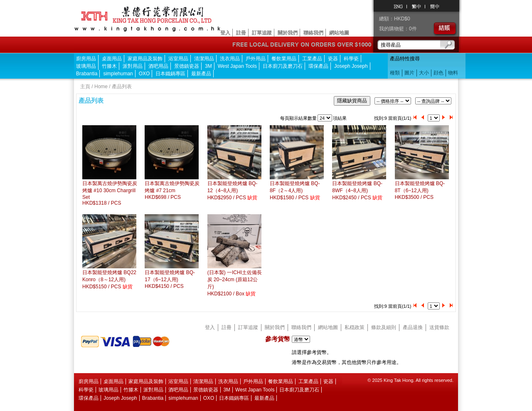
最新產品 (201, 74)
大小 (424, 73)
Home (101, 87)
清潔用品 (204, 59)
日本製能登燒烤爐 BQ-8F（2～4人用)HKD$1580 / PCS (295, 191)
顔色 (438, 73)
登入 (225, 33)
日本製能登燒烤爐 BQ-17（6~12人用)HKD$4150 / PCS (170, 279)
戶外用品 (256, 59)
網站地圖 (339, 33)
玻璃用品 (86, 66)
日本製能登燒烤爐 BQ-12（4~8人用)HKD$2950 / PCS (233, 191)
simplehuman (118, 74)
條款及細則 (384, 327)
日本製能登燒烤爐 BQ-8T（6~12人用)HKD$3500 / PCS (420, 190)
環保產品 (318, 66)
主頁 (85, 87)
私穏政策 (355, 327)
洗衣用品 (230, 59)
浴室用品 (178, 59)
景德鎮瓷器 (187, 66)
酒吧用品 (158, 66)
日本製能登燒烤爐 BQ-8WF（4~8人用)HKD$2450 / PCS (357, 191)
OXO (144, 74)
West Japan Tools (237, 66)
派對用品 (133, 66)
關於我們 (288, 33)
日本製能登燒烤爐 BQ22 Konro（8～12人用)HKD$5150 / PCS (109, 280)
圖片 (409, 73)
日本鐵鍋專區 (170, 74)
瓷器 (333, 59)
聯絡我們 (313, 33)
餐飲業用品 (284, 59)
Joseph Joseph (351, 66)
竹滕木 (109, 66)
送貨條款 (439, 327)
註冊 (241, 33)
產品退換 (413, 327)
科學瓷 (351, 59)
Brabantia (87, 74)
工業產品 (312, 59)
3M (208, 66)
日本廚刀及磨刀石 (283, 66)
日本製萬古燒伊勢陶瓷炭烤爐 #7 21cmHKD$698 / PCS (172, 190)
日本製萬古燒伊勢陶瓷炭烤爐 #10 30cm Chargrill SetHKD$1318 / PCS (110, 193)
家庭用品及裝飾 (145, 59)
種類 (395, 73)
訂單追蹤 (262, 33)
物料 (453, 73)
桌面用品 (112, 59)
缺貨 (252, 198)
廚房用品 (86, 59)
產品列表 (122, 87)
